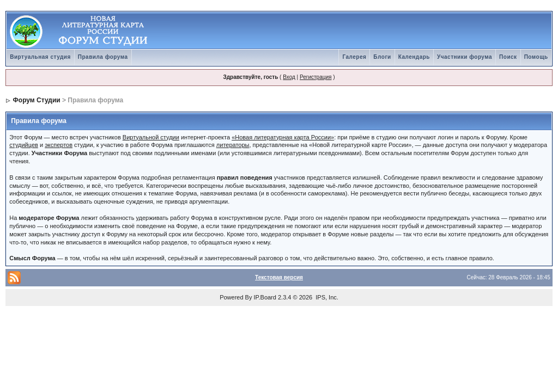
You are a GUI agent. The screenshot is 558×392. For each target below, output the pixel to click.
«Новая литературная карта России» (283, 137)
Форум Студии (37, 100)
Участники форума (465, 57)
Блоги (382, 57)
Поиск (508, 57)
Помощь (536, 57)
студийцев (24, 145)
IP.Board (265, 297)
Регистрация (316, 77)
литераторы (233, 145)
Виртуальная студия (40, 57)
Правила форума (103, 57)
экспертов (59, 145)
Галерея (354, 57)
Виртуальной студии (151, 137)
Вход (289, 77)
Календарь (414, 57)
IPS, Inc (326, 297)
